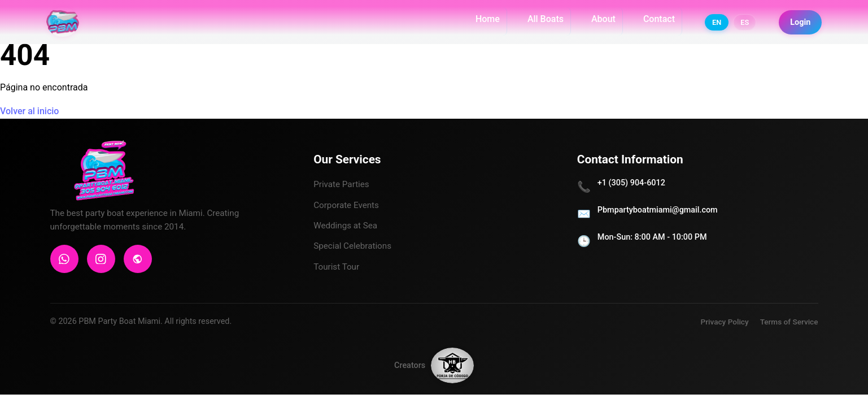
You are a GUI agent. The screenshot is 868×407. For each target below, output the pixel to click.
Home (486, 22)
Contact (657, 22)
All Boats (544, 22)
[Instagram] (101, 259)
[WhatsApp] (64, 259)
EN (715, 26)
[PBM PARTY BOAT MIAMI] (67, 25)
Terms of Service (789, 322)
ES (743, 26)
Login (799, 25)
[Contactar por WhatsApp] (840, 331)
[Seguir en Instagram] (840, 373)
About (602, 22)
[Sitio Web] (138, 259)
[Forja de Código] (452, 370)
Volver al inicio (29, 111)
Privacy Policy (725, 322)
